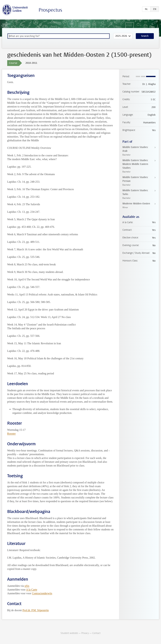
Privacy (85, 633)
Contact (96, 633)
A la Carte (32, 590)
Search (145, 36)
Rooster (11, 434)
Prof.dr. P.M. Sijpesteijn (36, 610)
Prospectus (50, 10)
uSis (27, 586)
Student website (69, 633)
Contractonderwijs (42, 593)
